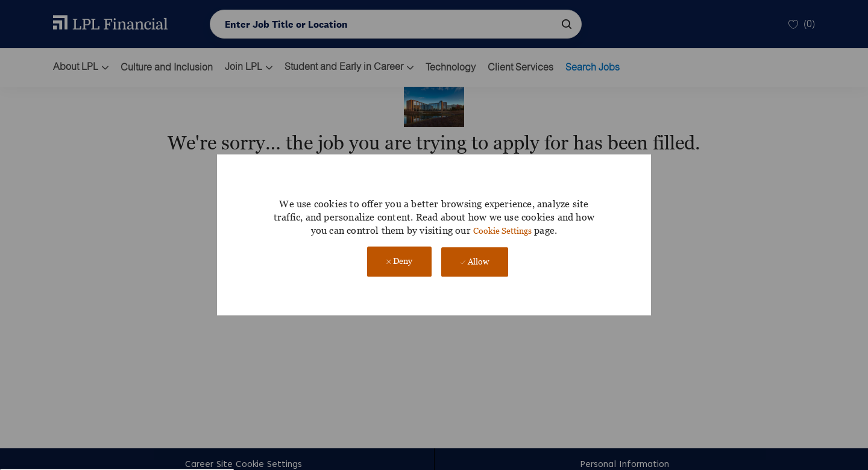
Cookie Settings (502, 230)
